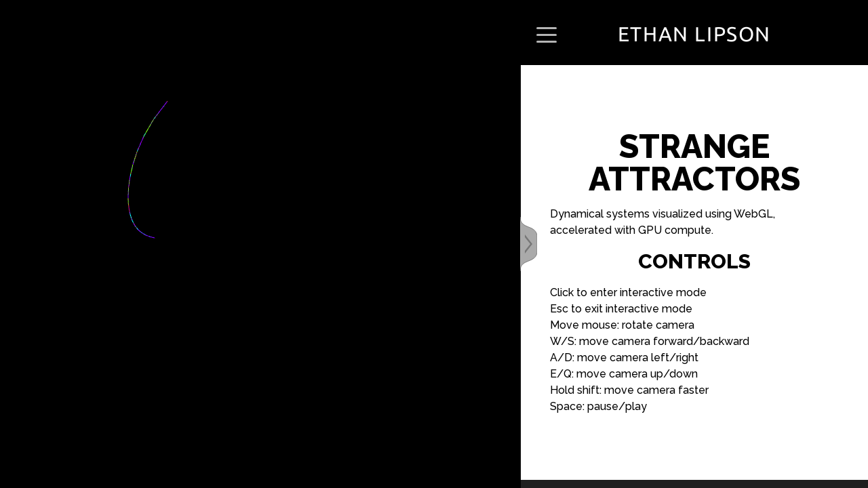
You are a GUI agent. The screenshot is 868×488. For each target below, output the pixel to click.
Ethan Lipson (694, 34)
